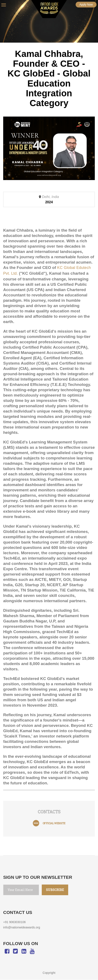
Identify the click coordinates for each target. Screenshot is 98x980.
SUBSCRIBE (52, 890)
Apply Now (86, 4)
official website (54, 823)
